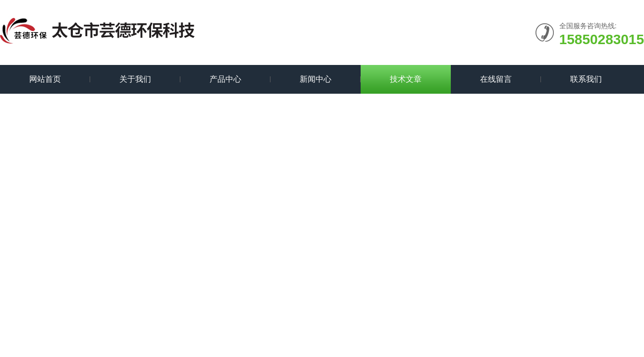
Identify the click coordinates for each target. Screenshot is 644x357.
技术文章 (406, 79)
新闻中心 (316, 79)
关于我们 (135, 79)
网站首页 (45, 79)
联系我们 (586, 79)
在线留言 (496, 79)
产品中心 (225, 79)
